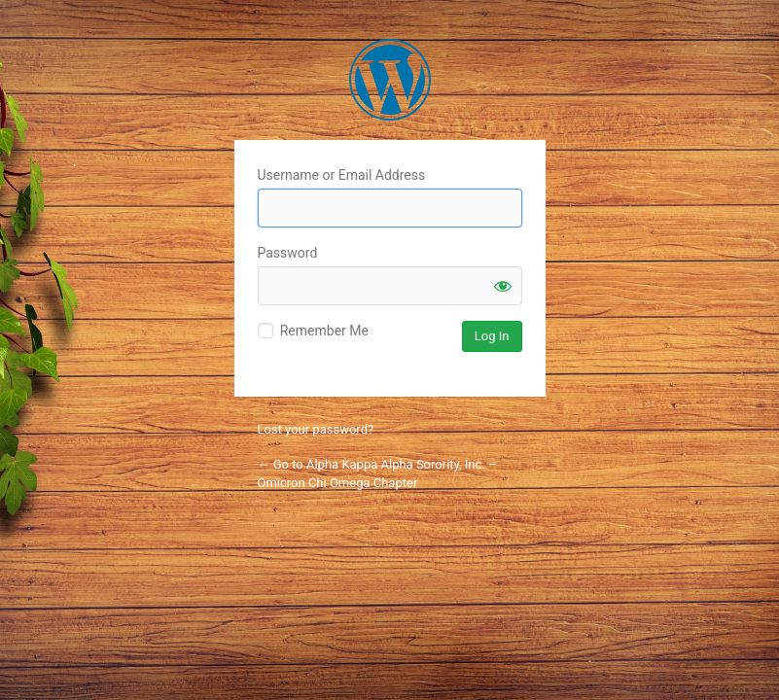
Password (288, 253)
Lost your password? (316, 429)
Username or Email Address (342, 175)
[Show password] (503, 286)
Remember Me (324, 331)
